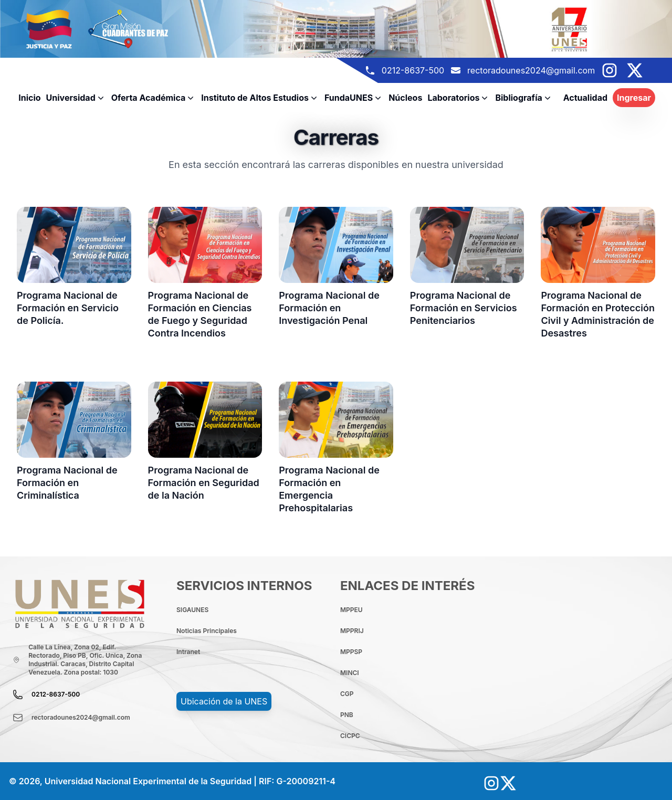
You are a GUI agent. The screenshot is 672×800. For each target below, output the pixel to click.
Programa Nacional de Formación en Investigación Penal (329, 308)
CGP (347, 694)
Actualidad (585, 98)
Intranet (188, 652)
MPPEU (351, 610)
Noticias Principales (207, 631)
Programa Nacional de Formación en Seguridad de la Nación (204, 483)
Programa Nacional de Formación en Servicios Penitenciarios (464, 308)
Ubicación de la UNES (224, 701)
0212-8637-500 (413, 70)
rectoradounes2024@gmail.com (531, 70)
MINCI (350, 673)
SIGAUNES (192, 610)
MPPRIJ (352, 631)
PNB (347, 715)
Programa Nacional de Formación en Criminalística (67, 483)
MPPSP (351, 652)
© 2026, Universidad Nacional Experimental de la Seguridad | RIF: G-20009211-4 (172, 781)
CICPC (350, 736)
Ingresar (634, 98)
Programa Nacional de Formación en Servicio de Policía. (68, 308)
